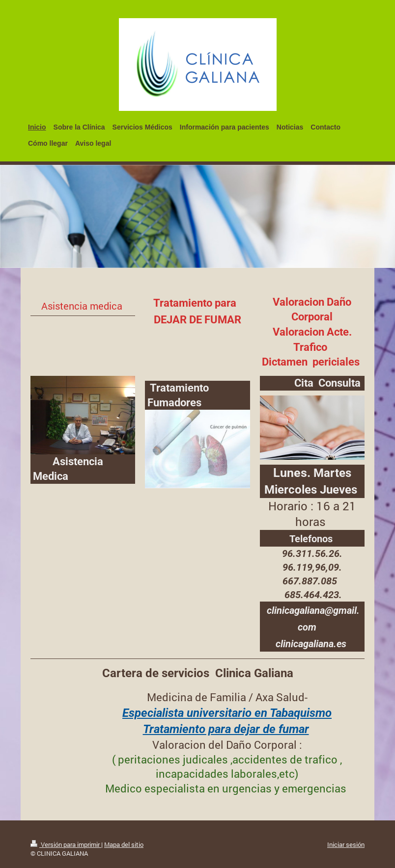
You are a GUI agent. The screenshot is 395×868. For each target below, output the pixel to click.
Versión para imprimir (66, 844)
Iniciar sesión (346, 844)
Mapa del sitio (124, 844)
